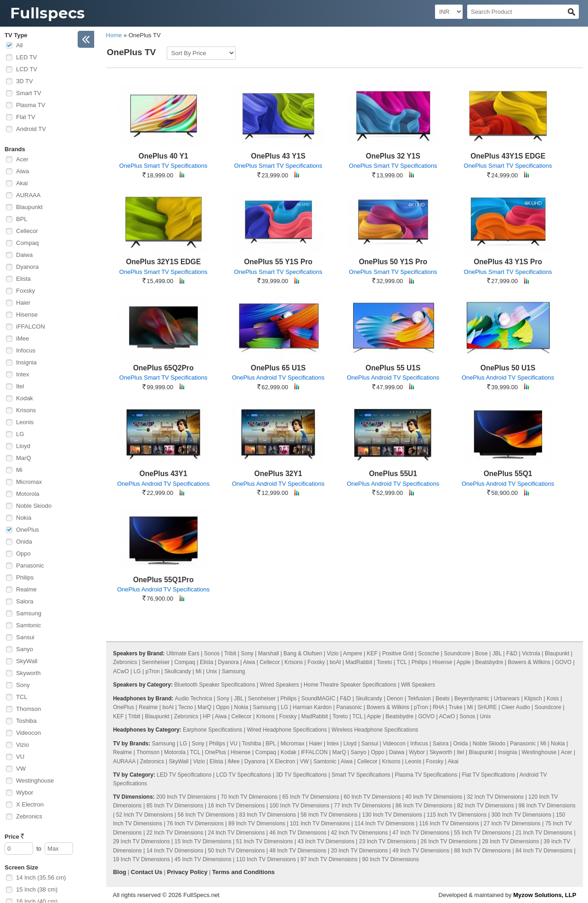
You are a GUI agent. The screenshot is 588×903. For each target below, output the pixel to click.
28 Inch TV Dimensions (510, 841)
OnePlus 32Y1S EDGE (163, 262)
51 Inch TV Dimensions (265, 841)
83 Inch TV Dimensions (267, 815)
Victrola (531, 653)
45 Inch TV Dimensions (203, 859)
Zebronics (29, 816)
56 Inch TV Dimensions (206, 815)
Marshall (269, 653)
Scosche (429, 653)
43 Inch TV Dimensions (326, 841)
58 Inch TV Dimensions (329, 815)
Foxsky (25, 291)
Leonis (25, 422)
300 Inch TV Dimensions (521, 815)
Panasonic (30, 565)
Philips (25, 577)
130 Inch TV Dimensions (392, 815)
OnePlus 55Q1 (508, 474)
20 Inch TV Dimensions (359, 851)
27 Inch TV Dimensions (512, 823)
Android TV (31, 129)
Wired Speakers (279, 685)
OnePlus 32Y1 (278, 474)
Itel (20, 386)
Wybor (25, 792)
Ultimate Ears (183, 653)
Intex (23, 374)
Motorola (28, 494)
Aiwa (23, 171)
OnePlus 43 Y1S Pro (508, 262)
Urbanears (507, 699)
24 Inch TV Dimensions (237, 833)
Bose (481, 653)
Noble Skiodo (34, 506)
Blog (120, 872)
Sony (23, 685)
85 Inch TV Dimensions (175, 806)
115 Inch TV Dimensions (457, 815)
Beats (443, 699)
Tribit (230, 653)
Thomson (28, 709)
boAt (335, 662)
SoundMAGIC (318, 699)
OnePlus (28, 530)
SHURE (487, 707)
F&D (512, 653)
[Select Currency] (449, 12)
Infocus (26, 350)
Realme (26, 589)
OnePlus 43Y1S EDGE (508, 156)
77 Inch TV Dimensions (362, 806)
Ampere (352, 653)
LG (20, 434)
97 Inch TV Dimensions (329, 859)
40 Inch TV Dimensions (434, 797)
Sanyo (25, 649)
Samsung (29, 613)
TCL (22, 697)
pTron (153, 671)
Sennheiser (156, 662)
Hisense (27, 315)
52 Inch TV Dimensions (145, 815)
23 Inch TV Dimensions (388, 841)
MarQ (24, 458)
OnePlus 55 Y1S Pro (278, 262)
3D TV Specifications (301, 775)
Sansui (25, 637)
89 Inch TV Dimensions (257, 823)
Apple (464, 662)
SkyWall (27, 661)
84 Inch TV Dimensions (544, 851)
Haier (23, 303)
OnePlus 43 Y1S (278, 156)
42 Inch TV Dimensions (359, 833)
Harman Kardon (312, 707)
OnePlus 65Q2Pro (164, 368)
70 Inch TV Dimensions (249, 797)
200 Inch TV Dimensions (186, 797)
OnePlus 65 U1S (278, 368)
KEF (372, 653)
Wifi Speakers (418, 685)
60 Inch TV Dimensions (372, 797)
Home (114, 35)
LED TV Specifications (184, 775)
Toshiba (26, 721)
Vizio (23, 745)
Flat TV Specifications (488, 775)
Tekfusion (419, 699)
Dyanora (27, 267)
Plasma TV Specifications (426, 775)
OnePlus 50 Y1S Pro (393, 262)
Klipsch (533, 699)
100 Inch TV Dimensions (300, 806)
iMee (23, 338)
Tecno (186, 707)
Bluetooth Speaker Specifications (215, 685)
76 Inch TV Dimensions (195, 823)
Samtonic (28, 625)
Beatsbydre (489, 662)
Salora (25, 601)
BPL (22, 219)
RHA (438, 707)
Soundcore (457, 653)
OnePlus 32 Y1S (393, 156)
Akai (22, 183)
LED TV (26, 57)
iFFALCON (31, 327)
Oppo (23, 554)
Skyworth (28, 673)
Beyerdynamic (472, 699)
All (19, 45)
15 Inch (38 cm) (37, 889)
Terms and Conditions (243, 872)
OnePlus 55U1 (393, 474)
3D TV (25, 81)
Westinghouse (35, 781)
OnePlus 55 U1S (393, 368)
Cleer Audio (516, 707)
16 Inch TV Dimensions (237, 806)
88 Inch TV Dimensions (482, 851)
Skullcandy (178, 671)
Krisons (26, 410)
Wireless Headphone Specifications (375, 730)
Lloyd (23, 446)
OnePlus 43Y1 (164, 474)
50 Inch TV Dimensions (237, 851)
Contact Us (147, 872)
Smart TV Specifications (361, 775)
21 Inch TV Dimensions (544, 833)
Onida (24, 542)
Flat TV (26, 117)
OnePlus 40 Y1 (164, 156)
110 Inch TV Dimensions (266, 859)
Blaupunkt (29, 207)
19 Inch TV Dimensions (141, 859)
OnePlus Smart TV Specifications (164, 166)
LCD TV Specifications (243, 775)
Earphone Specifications (212, 730)
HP (207, 716)
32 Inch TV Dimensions (495, 797)
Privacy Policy (187, 872)
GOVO (563, 662)
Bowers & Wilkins (529, 662)
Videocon (28, 733)
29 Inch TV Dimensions (141, 841)
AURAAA (28, 195)
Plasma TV (31, 105)
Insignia (26, 362)
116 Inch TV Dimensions (449, 823)
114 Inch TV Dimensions (385, 823)
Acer (22, 159)
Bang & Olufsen (303, 653)
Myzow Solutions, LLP (545, 895)
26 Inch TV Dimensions (449, 841)
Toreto (384, 662)
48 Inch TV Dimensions (298, 851)
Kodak (25, 398)
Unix (212, 671)
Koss (553, 699)
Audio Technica (194, 699)
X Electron (30, 804)
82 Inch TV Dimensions (486, 806)
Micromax (29, 482)
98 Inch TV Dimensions (547, 806)
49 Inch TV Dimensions (421, 851)
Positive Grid (398, 653)
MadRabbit (359, 662)
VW (21, 769)
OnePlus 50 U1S (508, 368)
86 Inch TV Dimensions (424, 806)
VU (20, 757)
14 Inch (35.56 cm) (41, 877)
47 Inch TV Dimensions (421, 833)
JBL (497, 653)
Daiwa (24, 255)
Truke (455, 707)
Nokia (24, 518)
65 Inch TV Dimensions (311, 797)
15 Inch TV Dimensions (203, 841)
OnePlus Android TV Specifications (278, 378)
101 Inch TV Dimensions (320, 823)
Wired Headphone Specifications (287, 730)
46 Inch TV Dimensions (298, 833)
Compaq (27, 243)
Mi (19, 470)
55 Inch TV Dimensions (482, 833)
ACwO (121, 671)
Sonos (212, 653)
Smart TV (29, 93)
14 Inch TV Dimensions (175, 851)
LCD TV (27, 69)
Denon (395, 699)
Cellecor (27, 231)
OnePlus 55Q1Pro (164, 580)
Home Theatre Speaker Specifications (350, 685)
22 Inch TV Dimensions (175, 833)
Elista (23, 279)
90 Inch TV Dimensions (390, 859)
